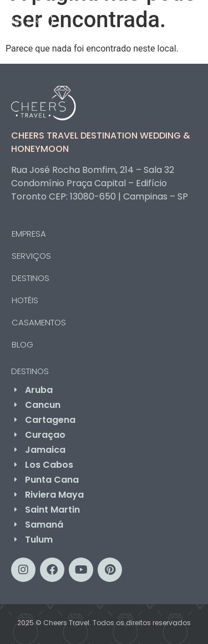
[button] (181, 19)
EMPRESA (29, 234)
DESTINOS (33, 278)
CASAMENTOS (39, 322)
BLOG (22, 344)
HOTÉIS (25, 300)
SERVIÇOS (34, 256)
